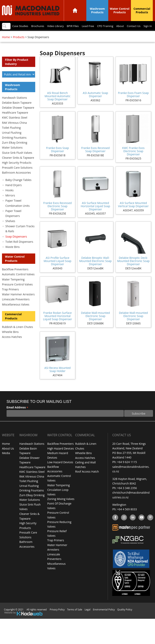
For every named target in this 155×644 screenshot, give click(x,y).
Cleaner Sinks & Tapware (18, 166)
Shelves (10, 229)
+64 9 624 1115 (127, 470)
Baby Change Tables (18, 188)
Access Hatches (12, 345)
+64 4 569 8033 (127, 517)
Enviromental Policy (104, 617)
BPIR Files (70, 35)
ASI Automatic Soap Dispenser (95, 103)
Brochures (33, 35)
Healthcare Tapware (15, 121)
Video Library (52, 35)
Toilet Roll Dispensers (19, 250)
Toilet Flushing (11, 136)
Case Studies (14, 35)
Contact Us (134, 35)
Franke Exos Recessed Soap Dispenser (95, 158)
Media (6, 461)
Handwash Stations (14, 106)
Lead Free (86, 35)
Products (19, 45)
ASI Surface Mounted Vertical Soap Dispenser (133, 213)
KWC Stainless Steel (15, 126)
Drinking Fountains (14, 146)
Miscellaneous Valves (16, 313)
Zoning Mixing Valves (61, 507)
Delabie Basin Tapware (17, 111)
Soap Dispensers (16, 245)
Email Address (17, 416)
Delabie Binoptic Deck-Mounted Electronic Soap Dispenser (133, 269)
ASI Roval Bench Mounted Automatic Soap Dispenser (58, 104)
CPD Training (104, 35)
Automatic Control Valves (18, 282)
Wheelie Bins (10, 340)
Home (75, 10)
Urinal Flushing (12, 141)
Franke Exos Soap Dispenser (58, 158)
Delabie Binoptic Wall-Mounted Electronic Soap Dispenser (95, 269)
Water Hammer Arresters (18, 302)
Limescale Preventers (16, 307)
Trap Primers (10, 297)
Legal (87, 617)
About (120, 35)
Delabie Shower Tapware (18, 116)
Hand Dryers (14, 193)
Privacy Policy (57, 617)
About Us (8, 456)
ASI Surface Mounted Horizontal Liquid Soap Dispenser (96, 214)
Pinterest (150, 525)
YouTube (141, 525)
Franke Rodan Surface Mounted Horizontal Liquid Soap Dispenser (57, 324)
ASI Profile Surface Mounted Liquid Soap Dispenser (57, 269)
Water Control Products (120, 10)
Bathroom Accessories (16, 181)
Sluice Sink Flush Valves (17, 161)
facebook (115, 525)
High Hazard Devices (60, 456)
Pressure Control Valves (17, 293)
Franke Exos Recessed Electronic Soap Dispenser (58, 214)
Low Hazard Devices (60, 470)
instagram (124, 525)
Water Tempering (13, 288)
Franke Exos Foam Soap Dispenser (133, 103)
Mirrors (10, 204)
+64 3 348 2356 (127, 496)
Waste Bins (13, 255)
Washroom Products (97, 10)
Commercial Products (142, 10)
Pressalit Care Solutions (17, 176)
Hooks (9, 198)
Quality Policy (125, 617)
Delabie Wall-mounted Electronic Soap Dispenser (95, 324)
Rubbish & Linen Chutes (18, 335)
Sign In (149, 35)
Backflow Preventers (15, 277)
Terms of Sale (75, 617)
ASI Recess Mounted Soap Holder (58, 378)
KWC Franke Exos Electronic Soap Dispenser (133, 159)
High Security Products (17, 171)
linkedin (133, 525)
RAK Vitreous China (14, 131)
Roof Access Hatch (87, 479)
